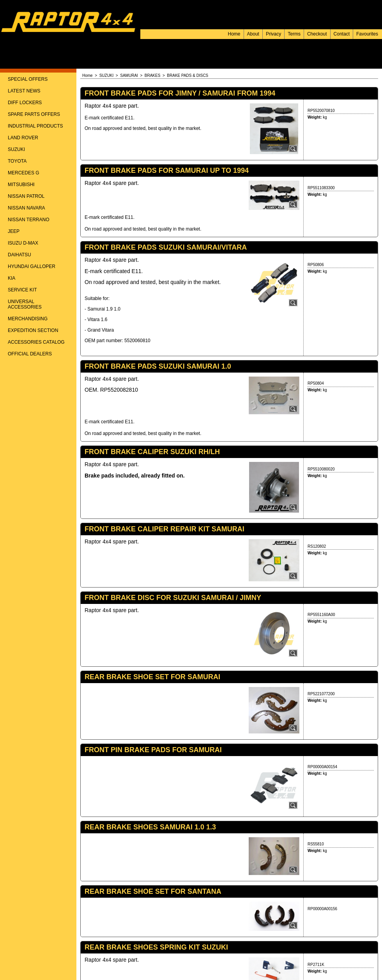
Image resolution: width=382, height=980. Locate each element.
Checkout (317, 34)
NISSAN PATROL (26, 196)
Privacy (273, 34)
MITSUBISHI (21, 185)
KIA (11, 278)
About (253, 34)
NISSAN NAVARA (27, 208)
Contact (342, 34)
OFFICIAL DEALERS (30, 354)
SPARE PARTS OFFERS (34, 114)
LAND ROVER (23, 138)
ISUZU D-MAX (23, 243)
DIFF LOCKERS (25, 103)
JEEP (14, 231)
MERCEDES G (24, 173)
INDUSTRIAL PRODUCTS (35, 126)
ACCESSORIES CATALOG (36, 342)
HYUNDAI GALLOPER (32, 266)
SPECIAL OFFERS (28, 79)
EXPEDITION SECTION (33, 330)
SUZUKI (16, 149)
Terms (294, 34)
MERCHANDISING (28, 319)
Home (234, 34)
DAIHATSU (19, 255)
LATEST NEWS (24, 91)
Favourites (367, 34)
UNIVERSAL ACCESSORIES (25, 304)
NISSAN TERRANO (28, 220)
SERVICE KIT (22, 290)
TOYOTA (17, 161)
